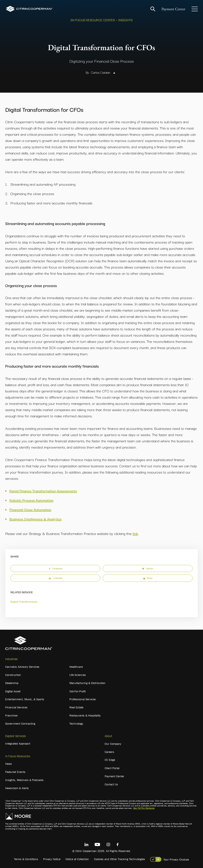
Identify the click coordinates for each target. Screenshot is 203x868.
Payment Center (173, 9)
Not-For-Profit (78, 691)
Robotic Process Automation (31, 500)
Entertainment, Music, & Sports (25, 699)
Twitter (148, 568)
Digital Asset (13, 691)
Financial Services (16, 707)
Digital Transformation (24, 601)
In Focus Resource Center (93, 20)
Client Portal (112, 768)
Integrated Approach (18, 744)
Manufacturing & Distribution (87, 683)
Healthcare (76, 667)
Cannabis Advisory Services (22, 667)
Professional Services (83, 699)
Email (148, 578)
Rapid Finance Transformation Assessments (43, 491)
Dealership (12, 683)
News (9, 764)
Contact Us (111, 784)
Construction (13, 675)
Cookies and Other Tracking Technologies (120, 859)
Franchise (11, 715)
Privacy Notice (52, 859)
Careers (109, 752)
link (135, 533)
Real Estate (76, 707)
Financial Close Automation (30, 509)
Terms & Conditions (26, 859)
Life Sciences (78, 675)
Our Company (113, 744)
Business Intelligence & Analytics (35, 519)
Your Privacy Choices (176, 859)
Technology (76, 724)
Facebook (55, 568)
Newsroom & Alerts (17, 788)
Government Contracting (20, 724)
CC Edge (110, 760)
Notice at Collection (77, 859)
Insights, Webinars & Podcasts (24, 780)
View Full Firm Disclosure (144, 808)
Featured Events (15, 772)
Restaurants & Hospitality (85, 715)
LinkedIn (55, 578)
